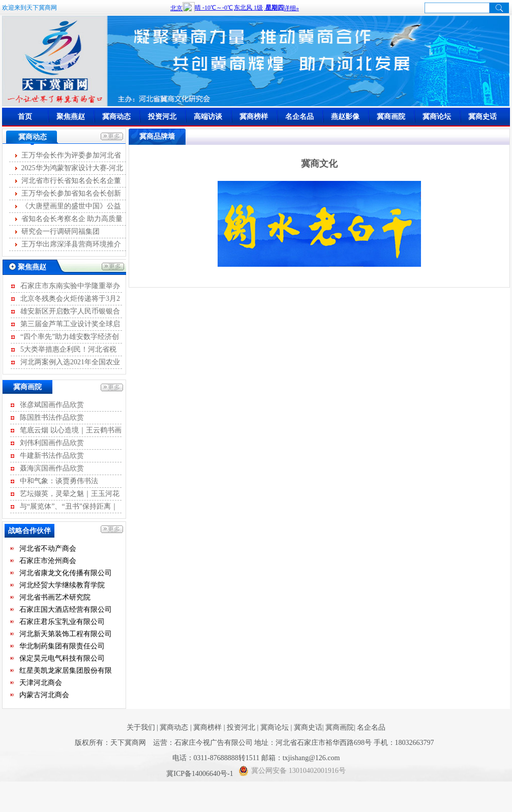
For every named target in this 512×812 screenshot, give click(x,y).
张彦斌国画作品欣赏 (52, 405)
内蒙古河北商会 (44, 696)
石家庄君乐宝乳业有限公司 (62, 623)
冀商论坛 (437, 117)
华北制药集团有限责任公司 (62, 647)
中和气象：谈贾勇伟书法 (59, 481)
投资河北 (162, 117)
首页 (25, 117)
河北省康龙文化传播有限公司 (66, 574)
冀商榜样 (254, 117)
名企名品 (299, 117)
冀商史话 (483, 117)
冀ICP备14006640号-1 (201, 774)
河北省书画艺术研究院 (55, 598)
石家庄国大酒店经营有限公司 (66, 611)
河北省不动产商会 (48, 550)
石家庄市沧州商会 (48, 562)
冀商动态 (116, 117)
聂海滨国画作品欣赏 (52, 468)
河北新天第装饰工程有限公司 (66, 635)
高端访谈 (208, 117)
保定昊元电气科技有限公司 (62, 659)
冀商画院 (391, 117)
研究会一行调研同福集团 (61, 231)
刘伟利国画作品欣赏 (52, 443)
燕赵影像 (345, 117)
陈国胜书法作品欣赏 (52, 417)
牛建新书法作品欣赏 (52, 456)
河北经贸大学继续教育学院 (62, 586)
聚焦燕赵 (71, 117)
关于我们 (141, 727)
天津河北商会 (41, 684)
